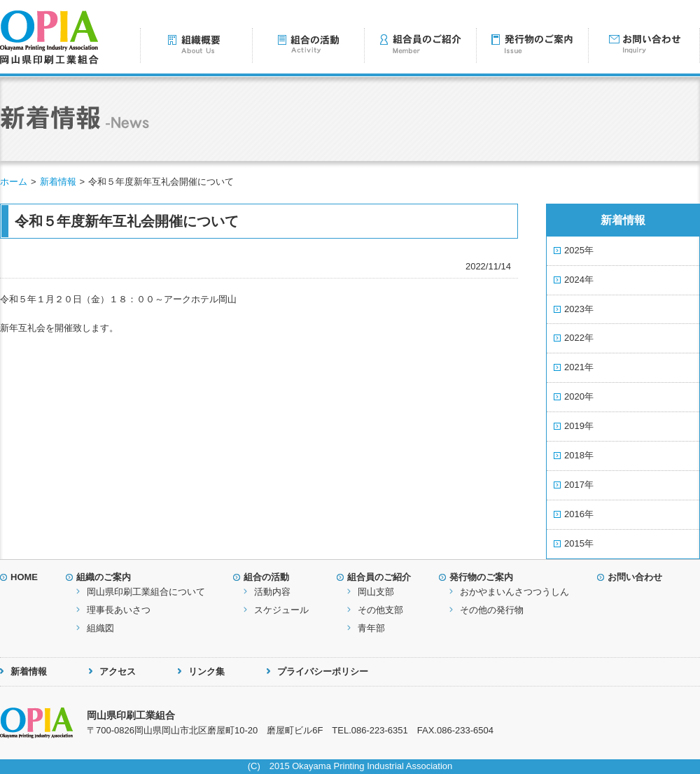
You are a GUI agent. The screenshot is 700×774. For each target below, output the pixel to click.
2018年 (579, 455)
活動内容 (272, 592)
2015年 (579, 543)
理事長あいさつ (119, 610)
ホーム (14, 182)
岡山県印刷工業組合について (146, 592)
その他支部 (380, 610)
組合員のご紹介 (379, 577)
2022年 (579, 338)
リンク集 (206, 671)
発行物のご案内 (481, 577)
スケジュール (281, 610)
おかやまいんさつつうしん (514, 592)
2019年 (579, 426)
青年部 (371, 628)
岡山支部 (376, 592)
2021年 (579, 367)
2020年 (579, 396)
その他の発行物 (492, 610)
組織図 (100, 628)
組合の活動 (266, 577)
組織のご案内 (104, 577)
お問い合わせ (635, 577)
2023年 (579, 309)
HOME (24, 577)
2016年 (579, 514)
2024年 (579, 280)
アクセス (118, 671)
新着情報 (58, 182)
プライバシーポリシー (323, 671)
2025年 (579, 250)
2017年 (579, 485)
